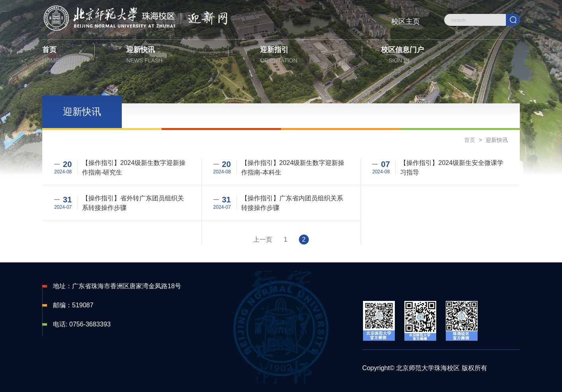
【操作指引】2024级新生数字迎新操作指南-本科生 (293, 167)
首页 (62, 56)
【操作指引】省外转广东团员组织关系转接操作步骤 (133, 203)
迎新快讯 (161, 56)
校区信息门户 (400, 56)
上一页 (263, 240)
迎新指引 (295, 56)
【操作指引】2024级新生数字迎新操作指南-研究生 (134, 167)
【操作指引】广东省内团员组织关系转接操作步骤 (292, 203)
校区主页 (406, 21)
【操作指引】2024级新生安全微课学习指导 (452, 167)
